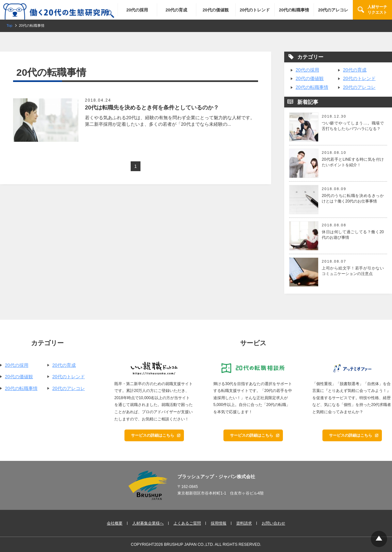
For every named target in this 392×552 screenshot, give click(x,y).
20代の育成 (176, 10)
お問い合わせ (273, 523)
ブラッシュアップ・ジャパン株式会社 (216, 477)
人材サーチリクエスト (377, 10)
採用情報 (219, 523)
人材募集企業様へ (148, 523)
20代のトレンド (255, 10)
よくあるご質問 (187, 523)
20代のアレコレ (333, 10)
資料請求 (244, 523)
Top (379, 539)
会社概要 (115, 523)
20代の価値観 (215, 10)
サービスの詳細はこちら (153, 435)
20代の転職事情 (294, 10)
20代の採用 (137, 10)
